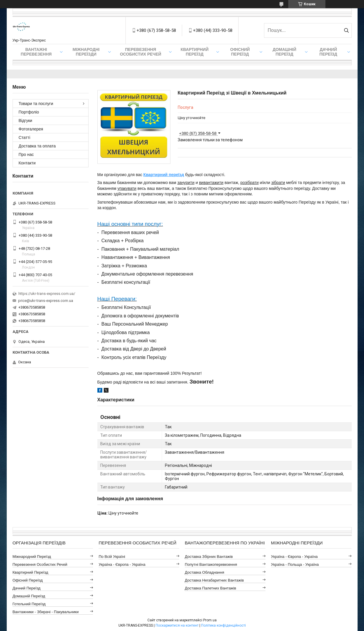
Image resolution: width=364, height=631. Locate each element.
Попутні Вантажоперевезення (211, 564)
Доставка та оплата (37, 146)
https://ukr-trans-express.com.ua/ (47, 294)
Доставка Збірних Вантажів (209, 557)
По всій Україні (112, 557)
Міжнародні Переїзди (86, 52)
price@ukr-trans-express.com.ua (46, 301)
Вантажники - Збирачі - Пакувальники (46, 612)
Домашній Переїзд (284, 52)
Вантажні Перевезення (36, 52)
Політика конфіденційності (224, 625)
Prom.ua (210, 620)
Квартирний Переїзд (30, 572)
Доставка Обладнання (205, 572)
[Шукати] (347, 30)
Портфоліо (29, 112)
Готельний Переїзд (29, 604)
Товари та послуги (36, 104)
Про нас (26, 154)
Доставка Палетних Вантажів (211, 588)
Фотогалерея (31, 129)
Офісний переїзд (240, 52)
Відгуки (26, 121)
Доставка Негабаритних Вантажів (214, 580)
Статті (25, 137)
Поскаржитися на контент (177, 625)
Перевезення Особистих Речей (140, 52)
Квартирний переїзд (195, 52)
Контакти (27, 163)
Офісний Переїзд (28, 580)
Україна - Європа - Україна (122, 564)
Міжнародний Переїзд (32, 557)
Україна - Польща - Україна (295, 564)
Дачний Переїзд (328, 52)
